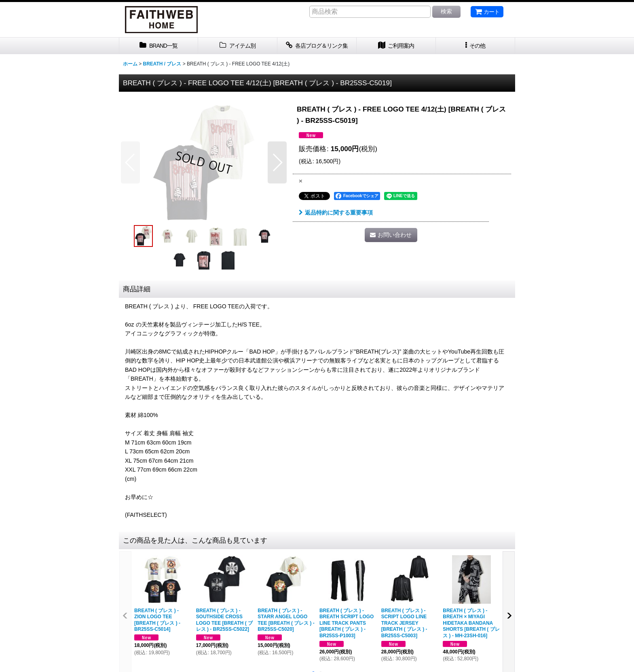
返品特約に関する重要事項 (336, 213)
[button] (475, 46)
